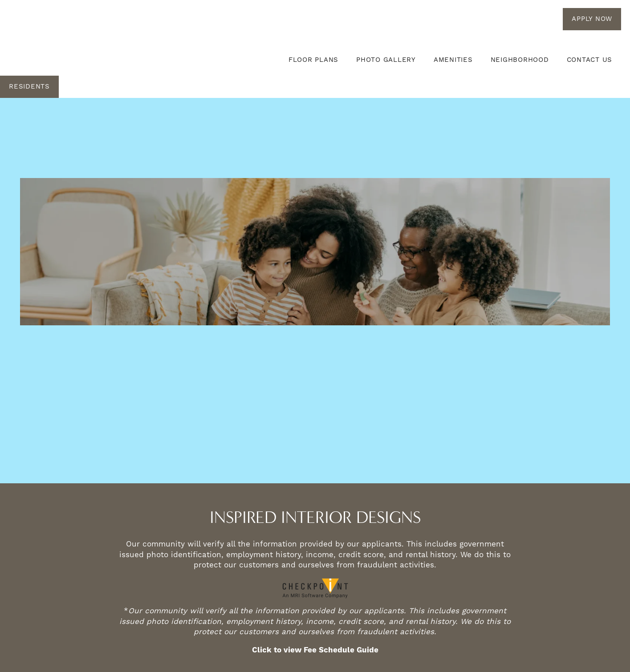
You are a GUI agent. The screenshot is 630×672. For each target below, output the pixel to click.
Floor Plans (313, 60)
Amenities (453, 60)
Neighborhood (520, 60)
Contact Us (590, 60)
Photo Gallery (386, 60)
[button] (592, 19)
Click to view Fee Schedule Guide (315, 650)
